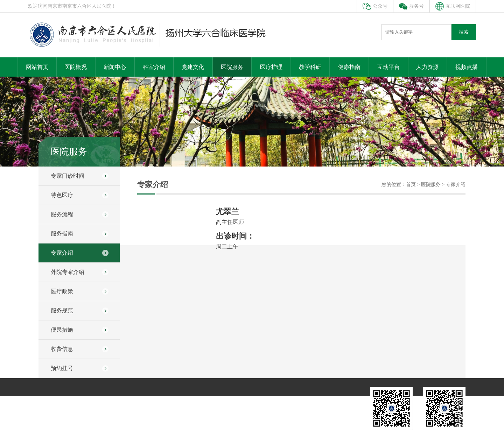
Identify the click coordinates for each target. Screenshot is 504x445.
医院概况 (76, 67)
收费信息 (62, 349)
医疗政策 (62, 291)
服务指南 (62, 234)
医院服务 (232, 67)
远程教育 (280, 401)
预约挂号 (62, 368)
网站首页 (37, 67)
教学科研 (310, 67)
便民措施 (62, 330)
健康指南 (349, 67)
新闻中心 (115, 67)
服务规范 (62, 310)
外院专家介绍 (68, 272)
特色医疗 (62, 195)
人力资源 (427, 67)
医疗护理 (271, 67)
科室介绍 (154, 67)
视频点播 (467, 67)
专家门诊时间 (68, 176)
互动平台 (388, 67)
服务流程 (62, 214)
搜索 (464, 32)
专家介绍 (62, 253)
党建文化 (193, 67)
